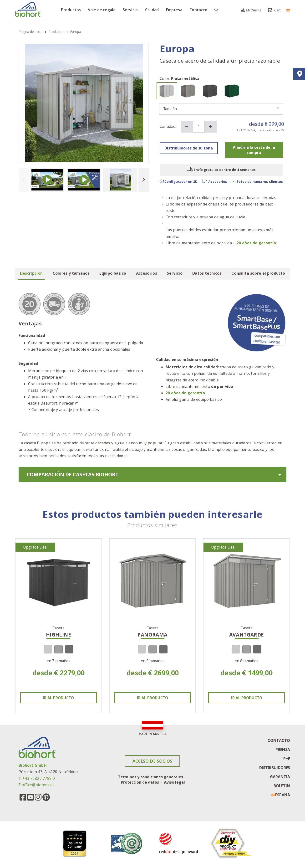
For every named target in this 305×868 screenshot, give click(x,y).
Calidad (152, 10)
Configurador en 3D (179, 182)
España (283, 795)
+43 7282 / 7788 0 (39, 778)
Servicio (130, 10)
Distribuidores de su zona (189, 148)
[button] (250, 10)
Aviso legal (174, 782)
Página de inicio (31, 32)
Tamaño (221, 109)
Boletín (282, 786)
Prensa (283, 750)
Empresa (174, 10)
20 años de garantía (185, 393)
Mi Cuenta (250, 10)
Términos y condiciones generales (150, 777)
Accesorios (215, 182)
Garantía (280, 777)
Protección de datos (140, 782)
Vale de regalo (102, 10)
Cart (274, 10)
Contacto (198, 10)
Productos (71, 10)
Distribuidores (275, 768)
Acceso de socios (152, 761)
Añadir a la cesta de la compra (254, 150)
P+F (287, 759)
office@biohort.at (38, 785)
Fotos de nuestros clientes (257, 182)
